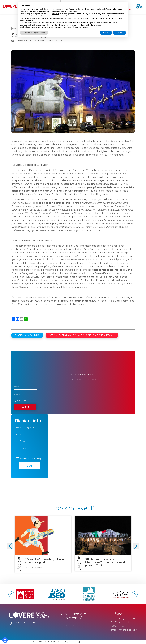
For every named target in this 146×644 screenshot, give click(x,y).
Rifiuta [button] (106, 33)
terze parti (55, 14)
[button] (136, 546)
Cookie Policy (74, 642)
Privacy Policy (23, 401)
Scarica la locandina (27, 335)
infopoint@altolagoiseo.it (124, 630)
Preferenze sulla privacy (89, 642)
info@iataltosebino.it (83, 301)
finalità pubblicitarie (33, 18)
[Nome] (25, 387)
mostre (39, 568)
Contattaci (73, 626)
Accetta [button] (119, 33)
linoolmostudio (110, 642)
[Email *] (25, 395)
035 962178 (119, 626)
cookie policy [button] (72, 11)
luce (14, 29)
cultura (29, 568)
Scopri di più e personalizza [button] (34, 33)
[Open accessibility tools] (5, 640)
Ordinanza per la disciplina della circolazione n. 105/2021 (82, 335)
